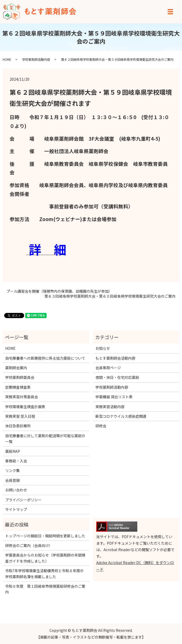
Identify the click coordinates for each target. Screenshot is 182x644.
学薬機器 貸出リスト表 (114, 397)
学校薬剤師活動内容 (36, 59)
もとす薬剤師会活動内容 (115, 358)
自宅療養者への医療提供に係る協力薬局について (45, 358)
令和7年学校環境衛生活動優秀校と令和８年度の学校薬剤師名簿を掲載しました (44, 573)
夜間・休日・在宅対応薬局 (117, 377)
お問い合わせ (16, 490)
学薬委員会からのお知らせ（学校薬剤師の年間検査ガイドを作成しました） (45, 558)
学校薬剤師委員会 (20, 377)
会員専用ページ (108, 368)
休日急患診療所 (18, 426)
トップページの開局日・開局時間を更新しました (45, 536)
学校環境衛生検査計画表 (25, 407)
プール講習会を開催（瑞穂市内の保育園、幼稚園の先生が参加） (59, 291)
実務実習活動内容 (110, 407)
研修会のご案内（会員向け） (29, 545)
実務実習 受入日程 (20, 416)
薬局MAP (13, 451)
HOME (7, 59)
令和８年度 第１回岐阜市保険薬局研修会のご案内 (45, 589)
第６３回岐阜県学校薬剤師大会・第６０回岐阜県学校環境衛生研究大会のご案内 (110, 296)
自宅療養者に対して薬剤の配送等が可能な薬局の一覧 (45, 439)
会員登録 (12, 480)
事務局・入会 (16, 461)
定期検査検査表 (18, 387)
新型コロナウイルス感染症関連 (121, 416)
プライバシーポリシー (23, 500)
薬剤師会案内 (16, 368)
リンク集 (12, 470)
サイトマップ (16, 509)
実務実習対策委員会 (22, 397)
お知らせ (103, 348)
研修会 (101, 426)
